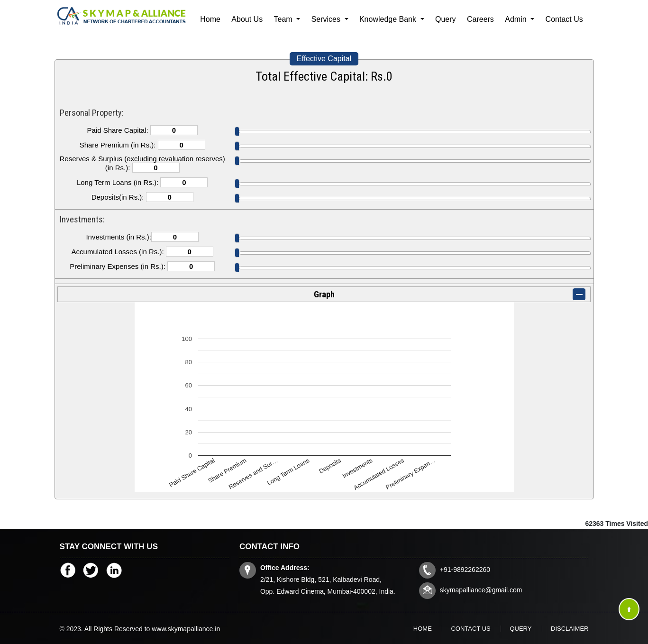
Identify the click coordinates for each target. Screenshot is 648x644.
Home (210, 19)
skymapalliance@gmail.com (481, 590)
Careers (480, 19)
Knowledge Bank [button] (389, 19)
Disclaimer (570, 629)
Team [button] (284, 19)
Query (446, 19)
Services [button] (327, 19)
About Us (247, 19)
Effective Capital (324, 59)
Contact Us (564, 19)
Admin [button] (517, 19)
